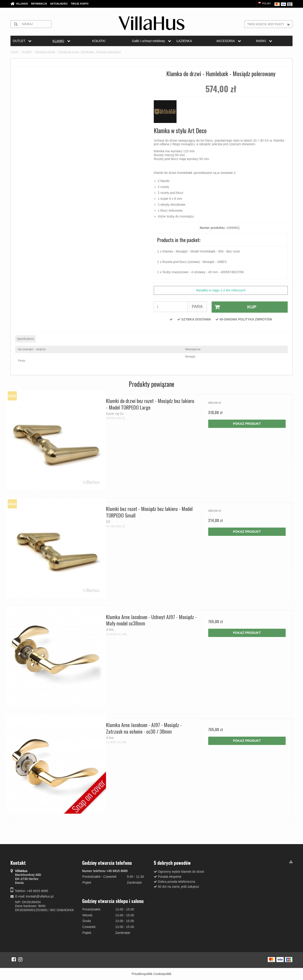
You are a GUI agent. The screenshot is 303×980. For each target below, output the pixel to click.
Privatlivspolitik (142, 974)
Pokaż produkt (247, 424)
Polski (264, 3)
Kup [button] (234, 307)
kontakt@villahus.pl (40, 896)
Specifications (25, 339)
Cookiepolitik (162, 974)
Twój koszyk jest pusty (270, 24)
